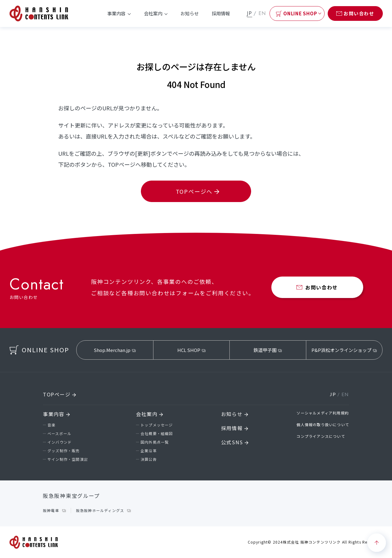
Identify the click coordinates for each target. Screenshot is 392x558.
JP (249, 13)
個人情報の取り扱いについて (323, 424)
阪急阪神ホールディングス (100, 510)
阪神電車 (51, 510)
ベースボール (59, 433)
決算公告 (149, 459)
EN (262, 13)
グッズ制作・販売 (64, 451)
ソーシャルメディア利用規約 (323, 413)
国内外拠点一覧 (155, 442)
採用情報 (221, 13)
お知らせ (190, 13)
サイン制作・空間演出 (68, 459)
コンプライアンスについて (321, 436)
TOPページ (59, 394)
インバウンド (60, 442)
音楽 (51, 425)
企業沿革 (149, 451)
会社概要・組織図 (157, 433)
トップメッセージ (157, 425)
